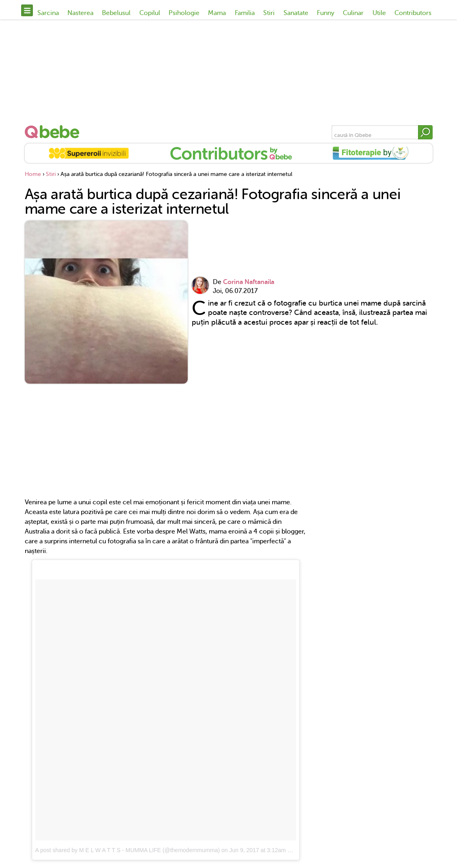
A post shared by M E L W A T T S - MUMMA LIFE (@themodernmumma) (128, 850)
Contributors (413, 13)
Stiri (269, 13)
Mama (217, 13)
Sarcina (48, 13)
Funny (326, 13)
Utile (379, 13)
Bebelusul (116, 13)
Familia (245, 13)
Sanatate (296, 13)
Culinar (353, 13)
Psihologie (184, 13)
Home (33, 174)
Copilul (150, 13)
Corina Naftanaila (249, 282)
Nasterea (80, 13)
